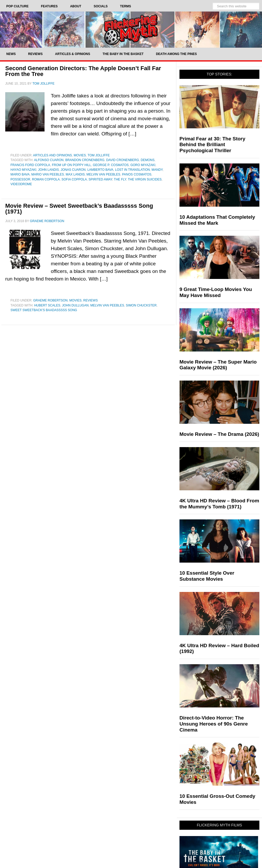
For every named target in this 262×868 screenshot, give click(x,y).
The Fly (120, 179)
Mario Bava (20, 174)
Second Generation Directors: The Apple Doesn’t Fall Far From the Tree (83, 71)
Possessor (20, 179)
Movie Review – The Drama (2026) (219, 434)
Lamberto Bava (100, 170)
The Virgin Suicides (145, 179)
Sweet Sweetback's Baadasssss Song (44, 310)
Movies (80, 155)
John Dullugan (75, 305)
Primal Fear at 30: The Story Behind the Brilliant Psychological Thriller (212, 145)
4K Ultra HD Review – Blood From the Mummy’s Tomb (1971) (219, 504)
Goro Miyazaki (143, 165)
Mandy (157, 170)
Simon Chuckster (141, 305)
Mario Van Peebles (48, 174)
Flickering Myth (131, 29)
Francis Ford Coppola (30, 165)
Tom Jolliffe (99, 155)
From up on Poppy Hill (72, 165)
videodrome (21, 184)
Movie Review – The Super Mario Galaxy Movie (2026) (218, 365)
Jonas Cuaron (73, 170)
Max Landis (75, 174)
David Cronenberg (122, 160)
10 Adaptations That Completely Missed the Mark (217, 220)
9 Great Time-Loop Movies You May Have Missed (216, 292)
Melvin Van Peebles (103, 174)
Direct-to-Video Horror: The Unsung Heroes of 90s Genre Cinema (214, 724)
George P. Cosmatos (111, 165)
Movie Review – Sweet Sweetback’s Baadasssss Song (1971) (79, 209)
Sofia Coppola (74, 179)
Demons (148, 160)
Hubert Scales (47, 305)
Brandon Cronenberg (85, 160)
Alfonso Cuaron (49, 160)
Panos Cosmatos (137, 174)
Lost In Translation (132, 170)
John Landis (48, 170)
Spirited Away (100, 179)
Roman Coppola (46, 179)
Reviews (91, 300)
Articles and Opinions (52, 155)
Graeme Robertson (50, 300)
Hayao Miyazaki (23, 170)
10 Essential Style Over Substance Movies (207, 576)
